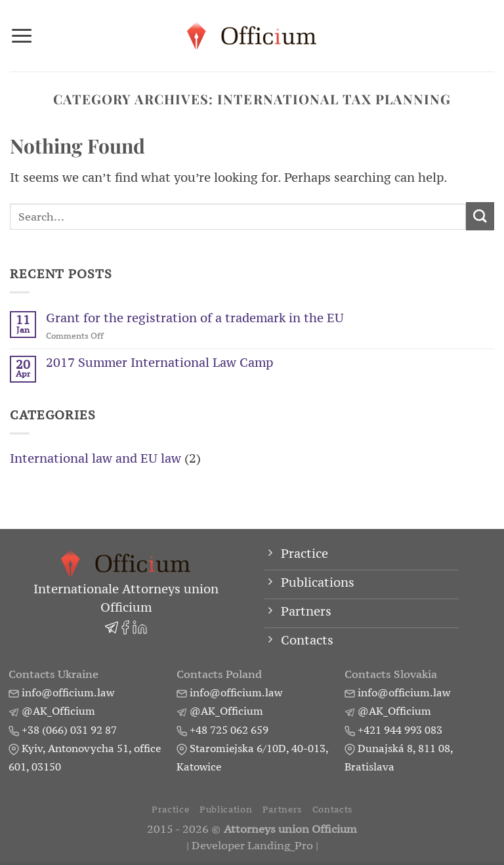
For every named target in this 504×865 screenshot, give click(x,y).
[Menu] (22, 35)
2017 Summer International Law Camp (159, 363)
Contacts (332, 810)
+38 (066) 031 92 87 (69, 730)
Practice (170, 810)
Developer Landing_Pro (252, 846)
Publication (226, 810)
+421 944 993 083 (400, 730)
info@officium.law (68, 693)
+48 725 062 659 (229, 730)
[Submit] (480, 216)
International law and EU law (95, 458)
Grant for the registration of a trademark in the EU (195, 318)
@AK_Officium (58, 711)
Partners (282, 810)
